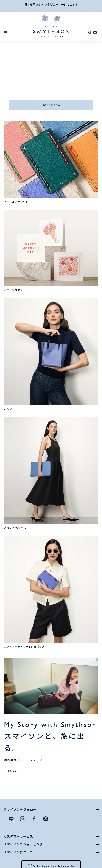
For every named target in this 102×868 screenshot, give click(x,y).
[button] (90, 32)
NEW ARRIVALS (51, 105)
